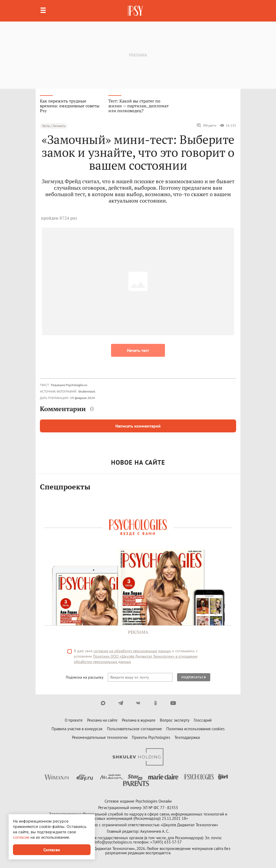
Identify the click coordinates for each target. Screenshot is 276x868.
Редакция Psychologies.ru (69, 385)
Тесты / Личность (54, 126)
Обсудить (206, 125)
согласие (21, 837)
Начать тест (138, 350)
